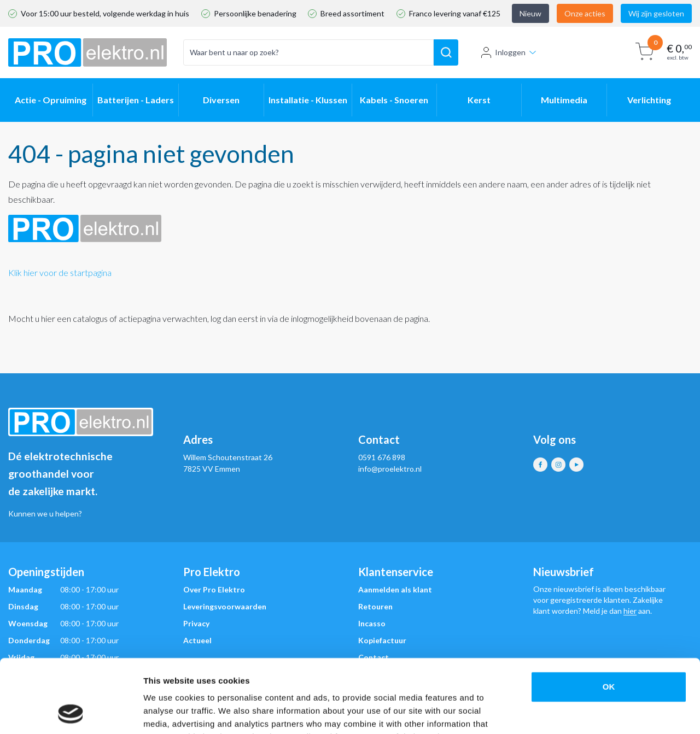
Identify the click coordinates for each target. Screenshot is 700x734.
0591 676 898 (382, 457)
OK (609, 618)
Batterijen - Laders (136, 100)
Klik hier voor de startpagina (60, 272)
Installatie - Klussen (308, 100)
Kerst (479, 100)
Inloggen (509, 52)
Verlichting (649, 100)
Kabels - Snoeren (394, 100)
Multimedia (564, 100)
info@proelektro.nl (390, 469)
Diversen (221, 100)
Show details (574, 712)
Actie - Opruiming (51, 100)
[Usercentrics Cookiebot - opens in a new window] (71, 713)
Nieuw (530, 13)
